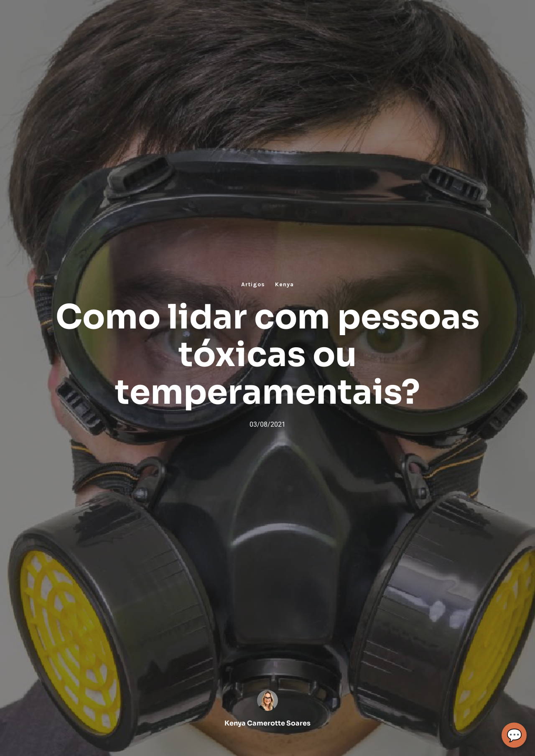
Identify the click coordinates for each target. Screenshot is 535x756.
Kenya (284, 284)
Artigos (253, 284)
